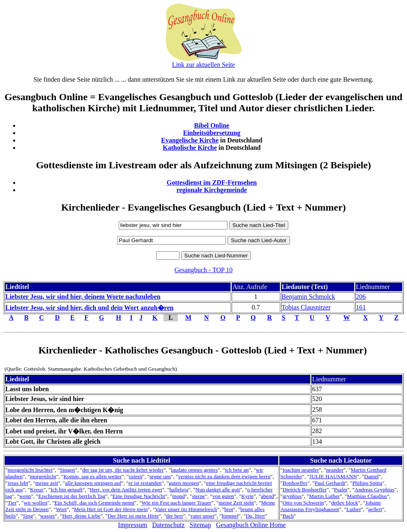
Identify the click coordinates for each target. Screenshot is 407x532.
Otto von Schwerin (303, 503)
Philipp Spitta (367, 483)
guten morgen (184, 483)
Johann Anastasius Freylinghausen (330, 506)
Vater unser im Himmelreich (186, 509)
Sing (28, 516)
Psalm (341, 490)
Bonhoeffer (295, 483)
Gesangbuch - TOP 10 (203, 270)
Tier (12, 503)
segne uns (160, 476)
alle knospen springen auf (93, 483)
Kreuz (37, 490)
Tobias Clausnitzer (306, 307)
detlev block (345, 503)
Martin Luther (324, 496)
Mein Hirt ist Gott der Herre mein (111, 509)
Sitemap (200, 525)
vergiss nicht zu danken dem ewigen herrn (224, 476)
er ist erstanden (145, 483)
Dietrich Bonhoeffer (305, 490)
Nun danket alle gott (218, 490)
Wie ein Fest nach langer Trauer (177, 503)
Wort (61, 509)
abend (267, 496)
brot (229, 509)
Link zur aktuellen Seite (203, 65)
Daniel (372, 476)
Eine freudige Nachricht (139, 496)
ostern (136, 476)
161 (361, 307)
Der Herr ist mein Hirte (133, 516)
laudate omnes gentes (194, 470)
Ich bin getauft (67, 490)
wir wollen (36, 503)
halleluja (179, 490)
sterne (198, 496)
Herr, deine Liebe (82, 516)
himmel (230, 516)
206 (361, 297)
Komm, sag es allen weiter (92, 476)
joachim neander (301, 470)
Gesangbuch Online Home (251, 525)
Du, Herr (255, 516)
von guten (223, 496)
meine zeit (47, 483)
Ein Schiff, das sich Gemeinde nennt (94, 503)
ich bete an (237, 470)
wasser (48, 516)
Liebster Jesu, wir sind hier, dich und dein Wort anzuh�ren (89, 308)
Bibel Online (212, 125)
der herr (175, 516)
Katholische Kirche (190, 148)
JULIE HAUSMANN (333, 476)
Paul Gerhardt (330, 483)
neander (335, 470)
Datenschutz (168, 525)
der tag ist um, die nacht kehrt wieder (123, 470)
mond (179, 496)
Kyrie (247, 496)
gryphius (292, 496)
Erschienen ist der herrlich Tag (72, 496)
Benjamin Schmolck (308, 297)
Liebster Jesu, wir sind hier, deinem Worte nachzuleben (83, 297)
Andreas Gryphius (374, 490)
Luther (354, 509)
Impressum (132, 525)
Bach (288, 516)
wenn (25, 496)
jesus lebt (18, 483)
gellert (375, 509)
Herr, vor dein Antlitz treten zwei (126, 490)
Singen (68, 470)
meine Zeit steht (236, 503)
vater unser (202, 516)
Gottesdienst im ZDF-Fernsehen (212, 182)
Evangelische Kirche (190, 140)
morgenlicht (43, 476)
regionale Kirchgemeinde (212, 190)
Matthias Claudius (367, 496)
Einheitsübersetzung (212, 133)
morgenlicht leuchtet (30, 470)
